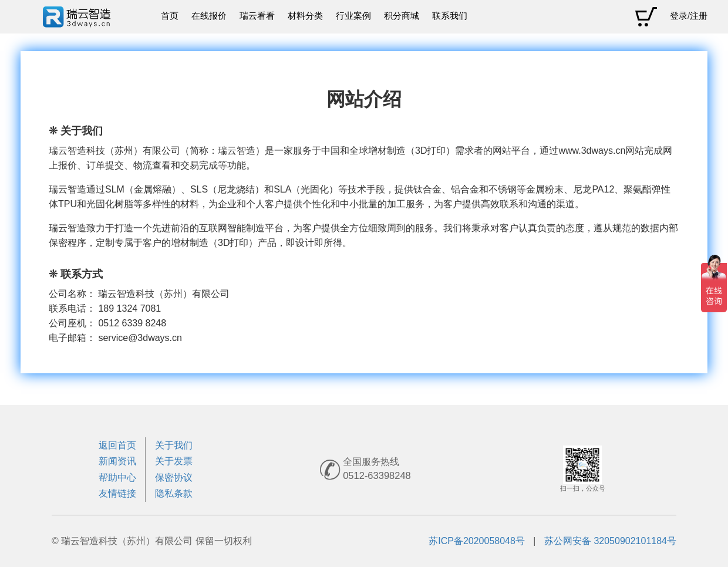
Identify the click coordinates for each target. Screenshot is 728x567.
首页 (170, 16)
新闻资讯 (117, 461)
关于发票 (174, 461)
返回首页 (117, 445)
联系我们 (450, 16)
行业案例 (353, 16)
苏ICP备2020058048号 (477, 541)
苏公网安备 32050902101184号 (610, 541)
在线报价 (209, 16)
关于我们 (174, 445)
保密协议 (174, 477)
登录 (679, 16)
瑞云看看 (257, 16)
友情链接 (117, 493)
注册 (699, 16)
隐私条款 (174, 493)
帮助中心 (117, 477)
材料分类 (305, 16)
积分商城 (402, 16)
